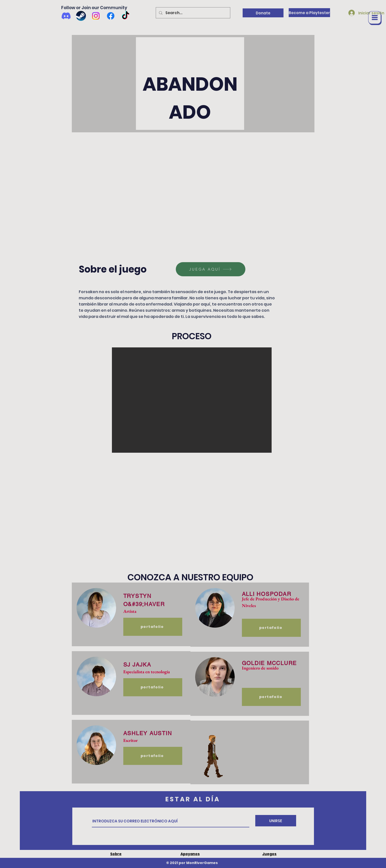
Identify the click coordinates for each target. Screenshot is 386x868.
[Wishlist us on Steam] (81, 16)
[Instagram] (96, 16)
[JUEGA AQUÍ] (211, 269)
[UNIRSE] (276, 821)
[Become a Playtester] (309, 13)
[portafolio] (153, 627)
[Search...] (193, 13)
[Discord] (66, 16)
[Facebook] (111, 16)
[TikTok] (126, 16)
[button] (375, 18)
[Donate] (263, 13)
